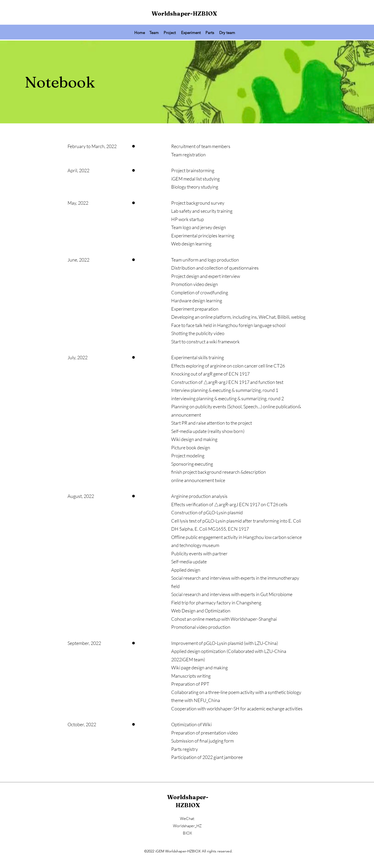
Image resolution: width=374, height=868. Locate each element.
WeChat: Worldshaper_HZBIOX (187, 826)
